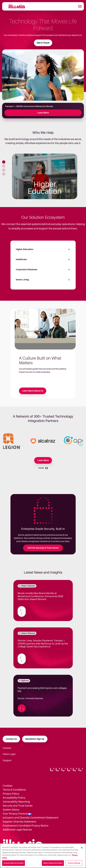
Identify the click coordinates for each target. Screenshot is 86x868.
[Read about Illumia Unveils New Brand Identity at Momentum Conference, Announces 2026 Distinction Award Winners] (22, 611)
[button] (4, 162)
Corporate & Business (27, 270)
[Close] (82, 848)
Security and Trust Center (18, 806)
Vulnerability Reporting (16, 802)
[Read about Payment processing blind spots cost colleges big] (22, 708)
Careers (7, 748)
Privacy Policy (11, 794)
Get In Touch (43, 43)
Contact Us (11, 739)
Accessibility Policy (14, 798)
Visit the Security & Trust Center (43, 548)
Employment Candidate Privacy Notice (26, 826)
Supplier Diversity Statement (19, 822)
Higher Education (25, 249)
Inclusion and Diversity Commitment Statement (30, 818)
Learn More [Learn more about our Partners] (43, 460)
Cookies (7, 786)
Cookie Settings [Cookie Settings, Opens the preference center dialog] (74, 863)
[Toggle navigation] (80, 6)
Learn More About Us (33, 391)
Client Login (9, 754)
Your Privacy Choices (15, 814)
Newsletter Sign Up (35, 739)
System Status (11, 810)
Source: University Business (43, 693)
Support (7, 760)
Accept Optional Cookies (14, 863)
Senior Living (22, 280)
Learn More (43, 113)
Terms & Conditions (14, 790)
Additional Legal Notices (17, 830)
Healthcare (21, 259)
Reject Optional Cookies (53, 863)
